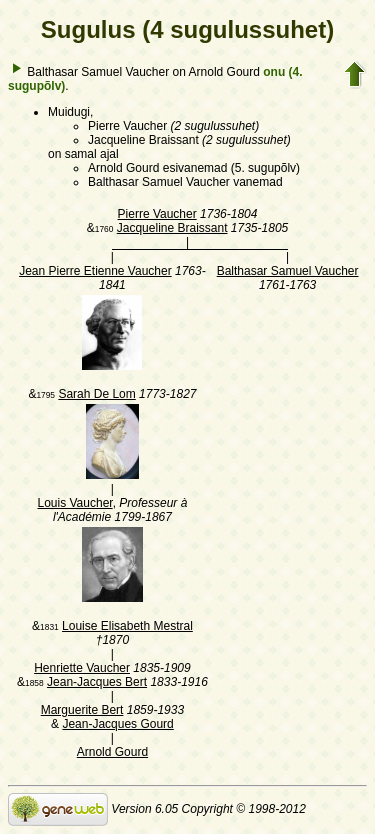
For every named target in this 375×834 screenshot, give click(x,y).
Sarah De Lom (96, 394)
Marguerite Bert (82, 710)
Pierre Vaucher (157, 214)
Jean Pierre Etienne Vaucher (95, 271)
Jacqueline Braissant (172, 228)
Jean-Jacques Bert (97, 682)
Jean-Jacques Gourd (117, 724)
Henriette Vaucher (82, 668)
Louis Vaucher (74, 503)
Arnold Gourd (112, 752)
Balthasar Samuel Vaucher (288, 271)
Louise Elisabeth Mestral (127, 626)
